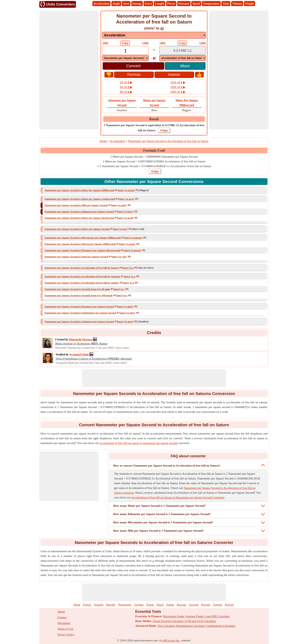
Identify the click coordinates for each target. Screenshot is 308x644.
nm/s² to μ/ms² (128, 244)
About (61, 612)
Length (160, 4)
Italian (170, 605)
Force (148, 4)
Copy (125, 43)
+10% (145, 43)
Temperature (211, 4)
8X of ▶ (126, 92)
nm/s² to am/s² (126, 322)
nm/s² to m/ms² (127, 190)
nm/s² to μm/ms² (134, 238)
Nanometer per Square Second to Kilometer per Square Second (79, 212)
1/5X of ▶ (178, 87)
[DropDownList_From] (125, 58)
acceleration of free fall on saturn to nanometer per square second (138, 443)
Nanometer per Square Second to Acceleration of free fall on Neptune (82, 276)
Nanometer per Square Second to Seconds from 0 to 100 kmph (78, 295)
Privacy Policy (66, 635)
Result (154, 119)
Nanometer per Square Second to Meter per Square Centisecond (80, 199)
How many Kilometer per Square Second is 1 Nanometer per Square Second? (162, 514)
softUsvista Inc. (171, 640)
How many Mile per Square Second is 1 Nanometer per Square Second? (158, 531)
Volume (237, 4)
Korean (229, 605)
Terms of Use (65, 629)
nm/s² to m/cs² (127, 199)
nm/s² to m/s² (121, 229)
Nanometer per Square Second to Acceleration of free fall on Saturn (82, 268)
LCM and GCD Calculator (200, 621)
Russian (181, 605)
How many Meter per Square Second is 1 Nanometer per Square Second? (159, 506)
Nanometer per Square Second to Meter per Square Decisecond (79, 218)
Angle (116, 4)
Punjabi (206, 605)
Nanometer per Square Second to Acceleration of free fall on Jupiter (82, 283)
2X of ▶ (126, 82)
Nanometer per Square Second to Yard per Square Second (76, 257)
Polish (150, 605)
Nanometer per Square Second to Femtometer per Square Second (80, 313)
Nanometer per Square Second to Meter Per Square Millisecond (79, 190)
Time (226, 4)
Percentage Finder (174, 616)
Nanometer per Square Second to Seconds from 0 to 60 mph (77, 289)
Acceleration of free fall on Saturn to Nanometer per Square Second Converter (178, 497)
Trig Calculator (166, 626)
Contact (62, 617)
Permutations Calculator (190, 626)
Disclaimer (64, 623)
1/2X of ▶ (178, 82)
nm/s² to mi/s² (119, 205)
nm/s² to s (119, 289)
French (87, 605)
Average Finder (195, 616)
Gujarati (194, 605)
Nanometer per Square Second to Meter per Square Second (77, 229)
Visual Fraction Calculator (168, 621)
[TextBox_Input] (125, 51)
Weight (250, 4)
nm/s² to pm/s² (126, 306)
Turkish (217, 605)
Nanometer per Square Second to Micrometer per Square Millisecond (83, 238)
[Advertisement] (69, 70)
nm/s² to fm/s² (128, 313)
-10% (105, 43)
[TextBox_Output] (183, 51)
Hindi (77, 605)
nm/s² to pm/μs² (133, 250)
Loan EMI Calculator (217, 616)
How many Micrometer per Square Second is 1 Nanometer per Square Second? (163, 522)
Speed (196, 4)
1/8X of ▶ (178, 92)
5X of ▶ (126, 87)
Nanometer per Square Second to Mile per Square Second (76, 205)
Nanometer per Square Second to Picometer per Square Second (79, 306)
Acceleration (102, 4)
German (139, 605)
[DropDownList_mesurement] (154, 35)
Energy (137, 4)
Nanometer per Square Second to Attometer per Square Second (79, 322)
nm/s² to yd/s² (120, 257)
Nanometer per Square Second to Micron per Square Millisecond (80, 244)
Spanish (99, 605)
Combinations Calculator (220, 626)
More (185, 66)
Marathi (111, 605)
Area (126, 4)
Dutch (160, 605)
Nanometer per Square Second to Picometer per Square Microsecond (82, 250)
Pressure (184, 4)
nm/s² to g (128, 268)
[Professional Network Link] (81, 339)
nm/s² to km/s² (126, 212)
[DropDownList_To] (183, 58)
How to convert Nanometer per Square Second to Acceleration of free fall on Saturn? (167, 466)
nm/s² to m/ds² (126, 218)
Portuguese (125, 605)
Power (171, 4)
